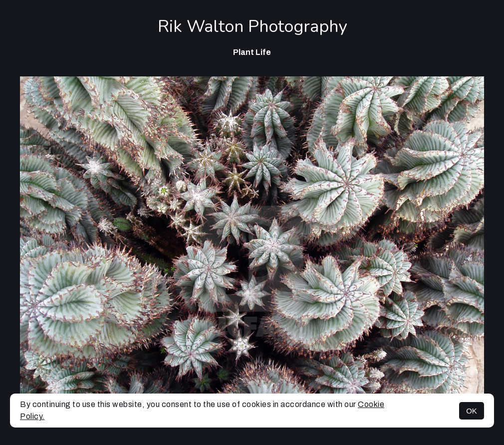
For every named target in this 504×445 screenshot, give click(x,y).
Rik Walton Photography (252, 26)
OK (472, 411)
